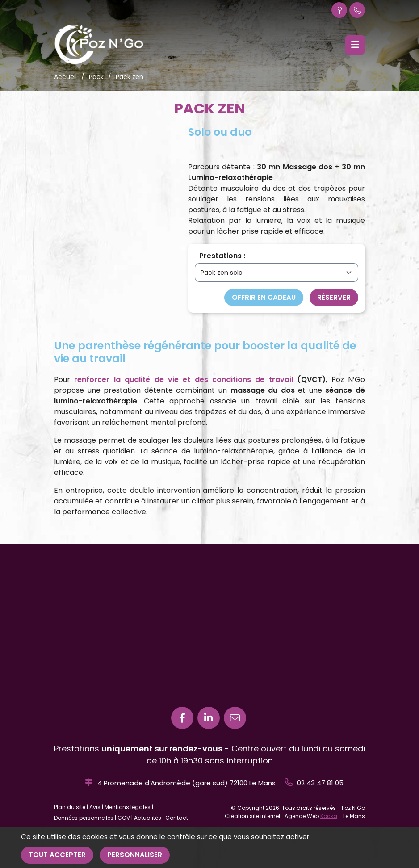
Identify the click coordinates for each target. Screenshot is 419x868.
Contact (177, 818)
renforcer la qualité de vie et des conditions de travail (183, 379)
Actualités (148, 818)
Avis (95, 807)
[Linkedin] (209, 718)
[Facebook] (182, 718)
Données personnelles (84, 818)
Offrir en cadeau (264, 297)
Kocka (329, 816)
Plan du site (70, 807)
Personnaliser (135, 855)
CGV (124, 818)
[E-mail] (235, 718)
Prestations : (222, 256)
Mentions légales (128, 807)
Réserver (334, 297)
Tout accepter (57, 855)
